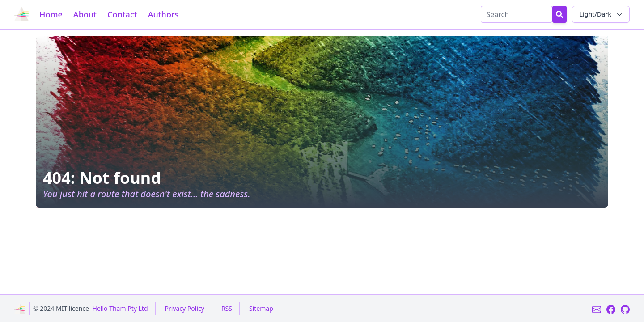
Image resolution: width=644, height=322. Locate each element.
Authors (163, 14)
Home (51, 14)
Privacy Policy (185, 308)
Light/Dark (602, 14)
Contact (122, 14)
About (85, 14)
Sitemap (261, 308)
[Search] (517, 14)
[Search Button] (559, 14)
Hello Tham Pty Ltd (120, 308)
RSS (227, 308)
